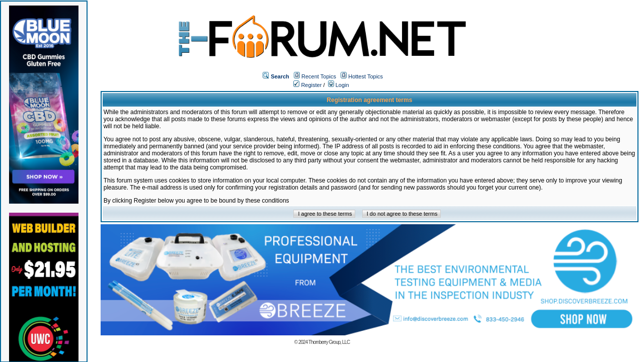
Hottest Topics (366, 76)
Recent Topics (319, 76)
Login (339, 85)
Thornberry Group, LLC (329, 342)
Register (307, 85)
